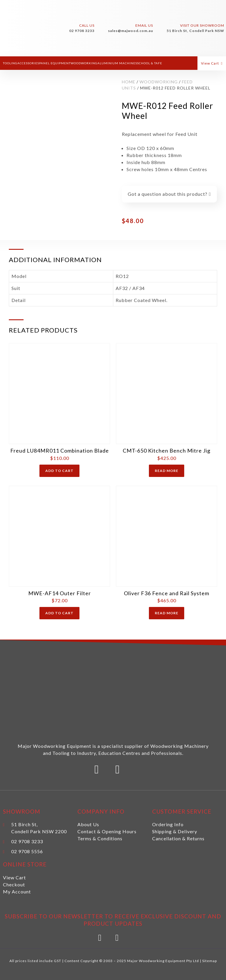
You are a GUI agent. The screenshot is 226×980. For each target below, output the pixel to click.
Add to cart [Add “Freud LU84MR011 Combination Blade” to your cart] (59, 471)
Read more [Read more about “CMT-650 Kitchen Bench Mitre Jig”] (167, 471)
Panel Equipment (55, 63)
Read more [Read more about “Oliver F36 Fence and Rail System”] (167, 613)
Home (129, 82)
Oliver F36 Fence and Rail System (167, 593)
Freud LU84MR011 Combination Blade (60, 451)
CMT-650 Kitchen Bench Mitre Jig (167, 451)
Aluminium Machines (117, 63)
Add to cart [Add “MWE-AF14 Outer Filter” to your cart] (59, 613)
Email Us (144, 25)
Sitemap (210, 961)
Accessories (28, 63)
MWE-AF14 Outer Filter (60, 593)
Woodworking (84, 63)
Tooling (10, 63)
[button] (214, 63)
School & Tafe (150, 63)
